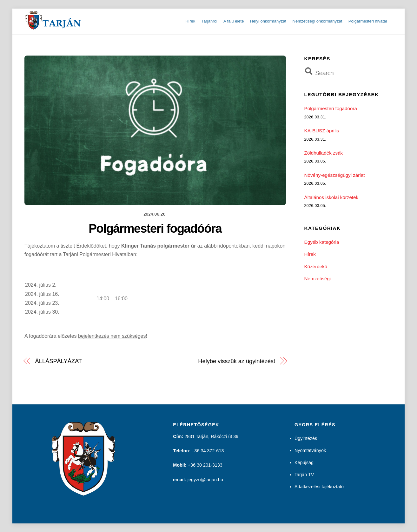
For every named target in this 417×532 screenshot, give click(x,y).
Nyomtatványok (310, 450)
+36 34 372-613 (208, 451)
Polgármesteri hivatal (368, 21)
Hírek (190, 21)
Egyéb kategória (322, 242)
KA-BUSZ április (322, 131)
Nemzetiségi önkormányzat (318, 21)
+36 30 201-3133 (205, 465)
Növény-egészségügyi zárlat (335, 175)
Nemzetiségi (318, 279)
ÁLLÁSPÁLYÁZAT (59, 361)
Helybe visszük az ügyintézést (237, 361)
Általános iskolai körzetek (331, 197)
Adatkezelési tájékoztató (319, 487)
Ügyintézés (306, 438)
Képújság (304, 462)
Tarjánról (209, 21)
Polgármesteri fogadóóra (155, 228)
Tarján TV (304, 475)
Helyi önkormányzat (268, 21)
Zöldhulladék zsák (324, 153)
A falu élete (234, 21)
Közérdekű (316, 266)
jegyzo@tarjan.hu (205, 480)
